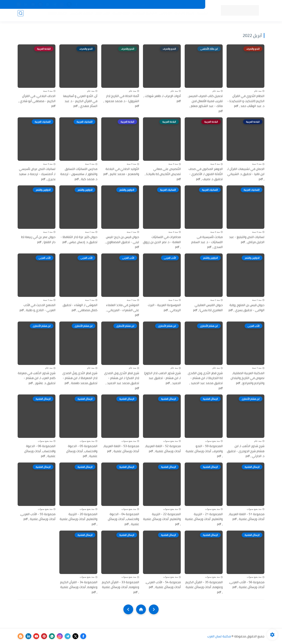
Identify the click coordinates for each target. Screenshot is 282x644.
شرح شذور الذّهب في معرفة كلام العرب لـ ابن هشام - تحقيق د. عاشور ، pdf (37, 378)
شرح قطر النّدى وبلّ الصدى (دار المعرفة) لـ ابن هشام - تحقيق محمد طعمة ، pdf (80, 378)
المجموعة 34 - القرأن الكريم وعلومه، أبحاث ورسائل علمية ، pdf (79, 587)
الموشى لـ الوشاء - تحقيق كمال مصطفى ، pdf (80, 308)
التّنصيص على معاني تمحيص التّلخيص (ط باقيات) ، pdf (163, 174)
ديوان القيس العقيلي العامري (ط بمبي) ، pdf (208, 308)
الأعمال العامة (55, 16)
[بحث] (21, 16)
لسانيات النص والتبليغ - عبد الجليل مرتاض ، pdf (247, 239)
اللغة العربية (118, 16)
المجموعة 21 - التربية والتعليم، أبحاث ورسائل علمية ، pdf (204, 519)
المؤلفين (163, 16)
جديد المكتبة (193, 4)
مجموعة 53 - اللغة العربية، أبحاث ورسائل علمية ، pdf (121, 449)
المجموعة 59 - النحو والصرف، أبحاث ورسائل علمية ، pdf (204, 451)
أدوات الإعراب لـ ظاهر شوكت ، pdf (162, 98)
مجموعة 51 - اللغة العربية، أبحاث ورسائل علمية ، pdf (246, 517)
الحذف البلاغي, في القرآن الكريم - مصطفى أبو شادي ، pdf (37, 101)
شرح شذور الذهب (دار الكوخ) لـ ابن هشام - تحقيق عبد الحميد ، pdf (162, 378)
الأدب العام (100, 16)
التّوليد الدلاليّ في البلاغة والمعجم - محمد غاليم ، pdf (121, 171)
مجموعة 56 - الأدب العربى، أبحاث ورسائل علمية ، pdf (247, 585)
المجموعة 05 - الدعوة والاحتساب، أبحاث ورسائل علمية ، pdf (82, 451)
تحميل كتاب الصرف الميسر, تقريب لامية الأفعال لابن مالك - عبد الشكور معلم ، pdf (205, 103)
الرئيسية (200, 16)
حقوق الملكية (140, 4)
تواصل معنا (104, 4)
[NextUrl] (128, 609)
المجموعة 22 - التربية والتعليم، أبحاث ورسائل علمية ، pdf (162, 519)
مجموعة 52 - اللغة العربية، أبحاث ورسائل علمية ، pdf (163, 449)
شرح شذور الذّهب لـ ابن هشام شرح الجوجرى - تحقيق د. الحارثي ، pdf (246, 451)
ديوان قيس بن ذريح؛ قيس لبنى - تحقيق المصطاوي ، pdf (122, 242)
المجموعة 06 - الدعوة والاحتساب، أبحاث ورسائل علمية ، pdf (40, 451)
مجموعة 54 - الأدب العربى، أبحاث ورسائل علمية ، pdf (163, 585)
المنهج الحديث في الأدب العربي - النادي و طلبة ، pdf (38, 308)
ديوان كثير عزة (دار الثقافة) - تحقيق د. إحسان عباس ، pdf (79, 239)
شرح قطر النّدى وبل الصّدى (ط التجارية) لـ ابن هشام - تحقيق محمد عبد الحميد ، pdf (205, 381)
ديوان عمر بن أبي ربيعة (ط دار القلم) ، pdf (38, 239)
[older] (154, 609)
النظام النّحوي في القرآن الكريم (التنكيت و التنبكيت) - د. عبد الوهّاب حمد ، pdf (246, 101)
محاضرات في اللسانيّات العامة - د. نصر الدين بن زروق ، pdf (162, 242)
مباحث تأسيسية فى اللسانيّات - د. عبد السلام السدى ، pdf (207, 242)
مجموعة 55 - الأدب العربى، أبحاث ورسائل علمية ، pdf (38, 517)
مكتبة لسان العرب (219, 636)
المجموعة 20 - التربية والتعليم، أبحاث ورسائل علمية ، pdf (79, 519)
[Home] (141, 609)
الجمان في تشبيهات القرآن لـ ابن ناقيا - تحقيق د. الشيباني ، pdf (246, 174)
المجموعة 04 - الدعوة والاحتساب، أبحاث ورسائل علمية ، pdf (123, 519)
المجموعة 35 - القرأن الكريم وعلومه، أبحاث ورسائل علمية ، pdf (204, 587)
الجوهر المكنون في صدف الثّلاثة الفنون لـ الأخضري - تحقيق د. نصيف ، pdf (206, 174)
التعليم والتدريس (79, 16)
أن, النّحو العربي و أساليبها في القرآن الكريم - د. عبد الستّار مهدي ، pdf (80, 101)
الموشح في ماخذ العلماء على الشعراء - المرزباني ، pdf (122, 310)
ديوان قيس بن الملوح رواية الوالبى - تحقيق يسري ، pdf (246, 308)
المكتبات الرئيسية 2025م (167, 4)
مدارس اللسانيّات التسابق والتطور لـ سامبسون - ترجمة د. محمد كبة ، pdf (79, 174)
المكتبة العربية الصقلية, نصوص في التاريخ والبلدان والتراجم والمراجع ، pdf (248, 378)
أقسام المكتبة (182, 16)
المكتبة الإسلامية (142, 16)
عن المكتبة (121, 4)
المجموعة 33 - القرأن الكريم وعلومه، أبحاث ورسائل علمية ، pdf (120, 587)
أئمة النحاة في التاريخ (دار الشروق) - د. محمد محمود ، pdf (121, 101)
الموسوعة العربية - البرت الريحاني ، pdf (164, 308)
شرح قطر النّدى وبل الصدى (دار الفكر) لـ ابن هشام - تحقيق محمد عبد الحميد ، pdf (122, 381)
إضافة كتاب (87, 4)
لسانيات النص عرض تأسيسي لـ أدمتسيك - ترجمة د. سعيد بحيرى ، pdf (37, 174)
